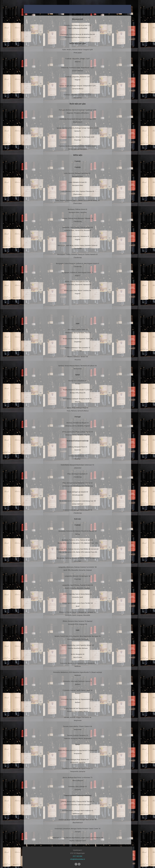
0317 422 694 (77, 856)
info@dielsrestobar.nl (77, 859)
